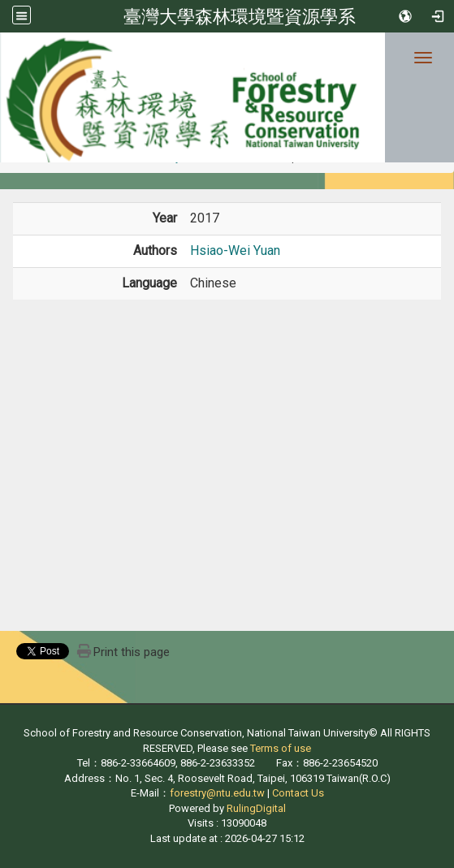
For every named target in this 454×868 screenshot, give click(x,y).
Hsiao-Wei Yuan (235, 250)
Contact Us (298, 793)
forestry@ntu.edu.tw (217, 793)
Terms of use (281, 748)
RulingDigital (256, 808)
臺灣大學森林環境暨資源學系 (240, 16)
